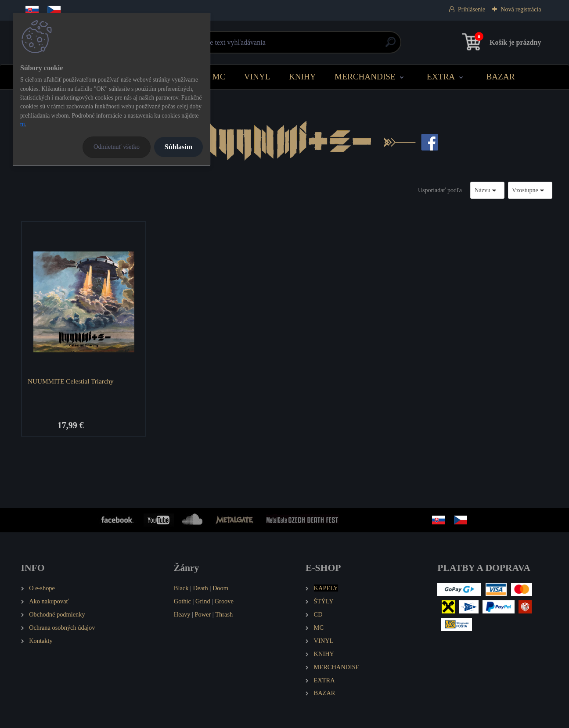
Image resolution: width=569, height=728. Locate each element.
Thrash (224, 614)
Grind (203, 601)
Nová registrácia (521, 9)
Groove (224, 601)
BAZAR (500, 77)
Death (200, 588)
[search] (391, 45)
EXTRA (441, 77)
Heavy (182, 614)
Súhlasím (178, 147)
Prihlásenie (472, 9)
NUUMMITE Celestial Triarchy (71, 381)
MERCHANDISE (365, 77)
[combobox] (487, 190)
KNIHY (303, 77)
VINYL (257, 77)
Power (203, 614)
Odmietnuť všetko (117, 147)
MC (219, 77)
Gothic (182, 601)
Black (181, 588)
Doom (220, 588)
